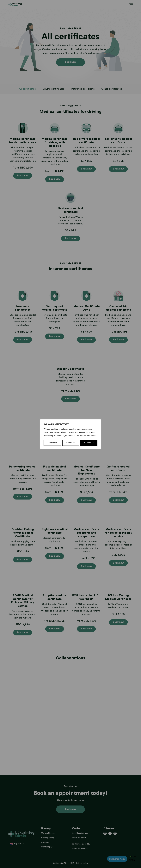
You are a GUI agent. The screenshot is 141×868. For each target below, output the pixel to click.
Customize (52, 443)
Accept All (89, 443)
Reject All (71, 443)
